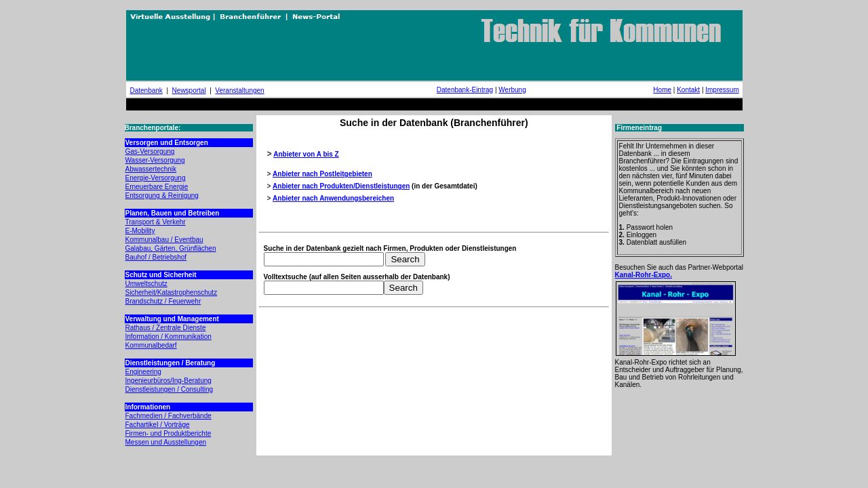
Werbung (512, 90)
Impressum (722, 90)
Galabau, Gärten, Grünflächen (171, 248)
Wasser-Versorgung (155, 160)
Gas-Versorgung (150, 151)
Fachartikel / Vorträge (158, 425)
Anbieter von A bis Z (306, 154)
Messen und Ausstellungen (166, 442)
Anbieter (287, 198)
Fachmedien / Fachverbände (169, 416)
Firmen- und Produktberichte (169, 433)
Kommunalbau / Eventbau (164, 240)
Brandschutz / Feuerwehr (163, 301)
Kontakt (688, 90)
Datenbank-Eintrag (465, 90)
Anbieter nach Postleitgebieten (322, 174)
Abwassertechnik (151, 169)
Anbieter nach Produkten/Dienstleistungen (341, 186)
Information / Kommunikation (169, 337)
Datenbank (146, 90)
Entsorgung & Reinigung (162, 196)
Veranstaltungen (239, 90)
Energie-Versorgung (156, 178)
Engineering (143, 372)
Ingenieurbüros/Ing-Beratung (169, 381)
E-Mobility (140, 231)
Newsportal (189, 90)
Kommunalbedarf (151, 345)
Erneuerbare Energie (157, 187)
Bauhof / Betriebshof (156, 257)
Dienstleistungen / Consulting (170, 389)
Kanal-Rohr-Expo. (644, 275)
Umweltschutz (146, 284)
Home (662, 90)
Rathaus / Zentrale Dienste (166, 328)
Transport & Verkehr (156, 222)
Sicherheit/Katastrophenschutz (172, 292)
